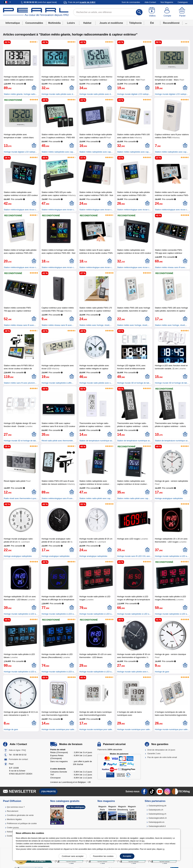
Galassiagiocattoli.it (157, 826)
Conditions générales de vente (20, 815)
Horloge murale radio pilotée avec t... (133, 672)
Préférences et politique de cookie (22, 823)
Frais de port (82, 2)
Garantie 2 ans (154, 753)
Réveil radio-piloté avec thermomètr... (58, 441)
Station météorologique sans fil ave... (58, 498)
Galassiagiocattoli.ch (158, 818)
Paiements (110, 750)
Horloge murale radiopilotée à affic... (57, 383)
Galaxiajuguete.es (156, 822)
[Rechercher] (139, 12)
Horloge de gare (162, 672)
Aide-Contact (150, 2)
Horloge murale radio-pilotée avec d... (58, 94)
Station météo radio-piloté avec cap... (96, 498)
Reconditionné (171, 23)
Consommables (34, 23)
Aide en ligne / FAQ (17, 750)
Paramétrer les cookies (103, 856)
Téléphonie (135, 23)
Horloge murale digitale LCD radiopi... (134, 94)
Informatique (13, 23)
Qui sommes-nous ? (16, 807)
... (186, 23)
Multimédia (54, 23)
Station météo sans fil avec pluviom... (20, 383)
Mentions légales (14, 819)
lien (143, 841)
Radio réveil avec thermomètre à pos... (21, 498)
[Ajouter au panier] (34, 88)
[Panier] (182, 12)
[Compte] (167, 12)
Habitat (87, 23)
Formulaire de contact (18, 759)
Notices (10, 832)
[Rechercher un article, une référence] (108, 12)
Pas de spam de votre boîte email (162, 757)
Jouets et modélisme (111, 23)
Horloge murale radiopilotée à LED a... (172, 556)
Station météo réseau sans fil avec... (171, 267)
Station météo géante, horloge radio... (20, 94)
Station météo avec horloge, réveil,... (95, 325)
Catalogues (183, 2)
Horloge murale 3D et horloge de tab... (134, 383)
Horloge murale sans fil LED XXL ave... (134, 556)
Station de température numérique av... (96, 441)
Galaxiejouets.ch (156, 810)
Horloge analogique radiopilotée (169, 498)
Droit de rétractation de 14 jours (161, 750)
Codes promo (13, 828)
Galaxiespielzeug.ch (157, 814)
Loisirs (71, 23)
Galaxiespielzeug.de (157, 806)
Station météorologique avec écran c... (21, 210)
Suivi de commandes (131, 2)
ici (164, 849)
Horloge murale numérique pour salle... (59, 729)
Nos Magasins (167, 2)
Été (152, 23)
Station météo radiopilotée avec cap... (58, 152)
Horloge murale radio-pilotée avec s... (96, 383)
